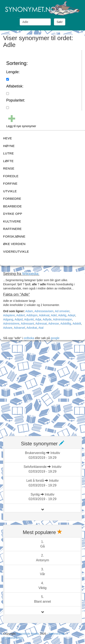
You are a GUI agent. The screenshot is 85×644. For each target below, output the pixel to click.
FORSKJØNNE (14, 236)
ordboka (28, 338)
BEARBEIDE (12, 206)
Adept (71, 315)
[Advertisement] (42, 389)
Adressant (27, 324)
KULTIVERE (12, 221)
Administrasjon (63, 319)
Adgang (8, 319)
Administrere (11, 324)
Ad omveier (62, 311)
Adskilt (77, 324)
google (55, 338)
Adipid (19, 319)
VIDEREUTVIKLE (16, 252)
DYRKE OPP (13, 214)
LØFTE (8, 161)
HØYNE (9, 146)
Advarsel (19, 328)
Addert (21, 315)
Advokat (32, 328)
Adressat (41, 324)
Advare (8, 328)
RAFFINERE (12, 229)
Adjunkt (29, 319)
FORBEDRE (12, 199)
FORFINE (10, 183)
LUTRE (8, 153)
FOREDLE (11, 176)
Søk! (60, 22)
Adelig (62, 315)
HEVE (8, 138)
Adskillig (66, 324)
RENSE (9, 168)
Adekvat (44, 315)
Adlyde (47, 319)
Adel (54, 315)
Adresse (54, 324)
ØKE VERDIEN (14, 244)
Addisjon (32, 315)
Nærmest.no (56, 634)
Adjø (38, 319)
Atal (41, 328)
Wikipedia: (31, 274)
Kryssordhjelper (13, 638)
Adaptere (9, 315)
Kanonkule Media (28, 634)
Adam (29, 311)
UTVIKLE (10, 191)
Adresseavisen (44, 311)
